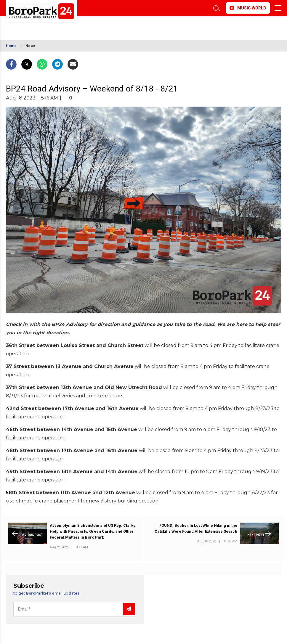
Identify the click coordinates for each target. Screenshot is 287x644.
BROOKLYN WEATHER (58, 26)
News (30, 46)
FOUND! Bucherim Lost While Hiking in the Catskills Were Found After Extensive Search (196, 528)
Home (11, 46)
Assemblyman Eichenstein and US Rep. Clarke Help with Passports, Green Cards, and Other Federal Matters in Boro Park (93, 531)
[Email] (75, 609)
